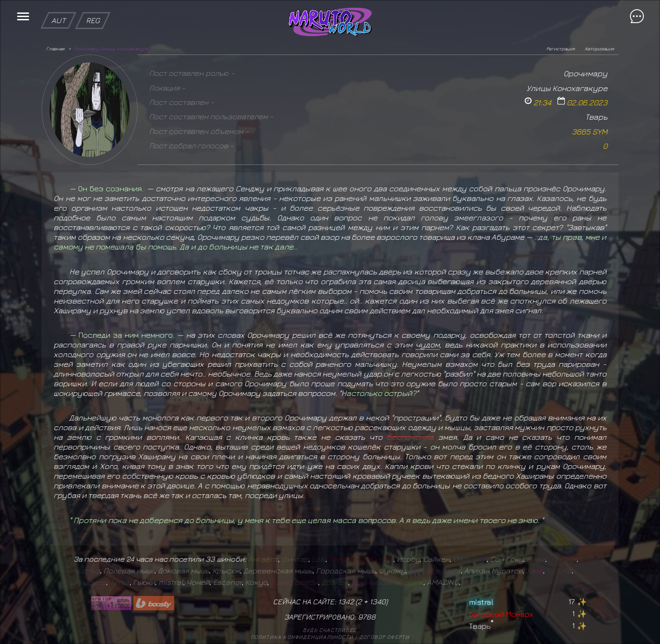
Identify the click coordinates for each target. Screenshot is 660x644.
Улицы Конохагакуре (567, 88)
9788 (367, 617)
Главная (55, 49)
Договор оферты (384, 637)
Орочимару (585, 73)
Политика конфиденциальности (302, 637)
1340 (378, 601)
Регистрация (560, 49)
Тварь (596, 117)
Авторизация (599, 49)
